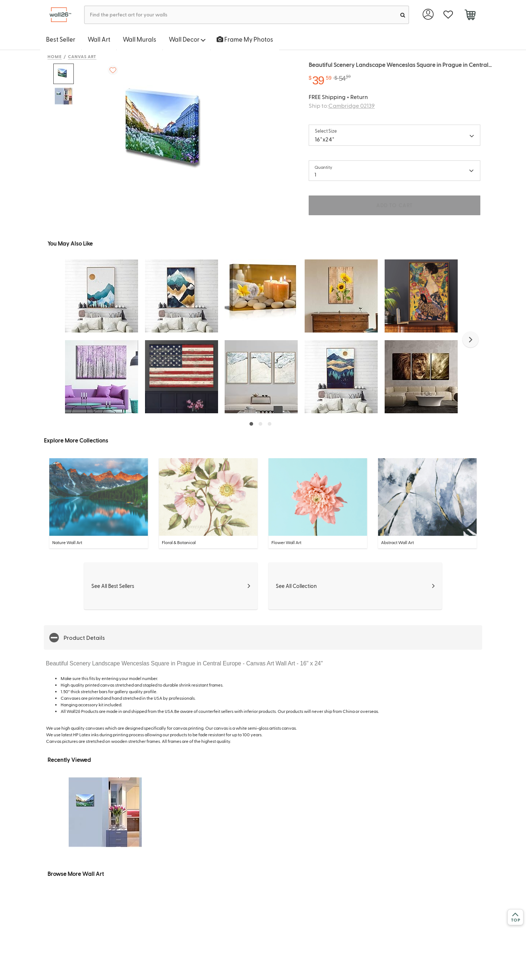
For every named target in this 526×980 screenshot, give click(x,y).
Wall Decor (187, 39)
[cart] (470, 16)
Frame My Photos (245, 39)
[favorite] (448, 15)
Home (55, 56)
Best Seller (61, 39)
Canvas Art (82, 56)
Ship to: (342, 105)
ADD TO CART (394, 205)
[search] (403, 15)
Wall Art (99, 39)
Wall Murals (140, 39)
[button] (470, 339)
